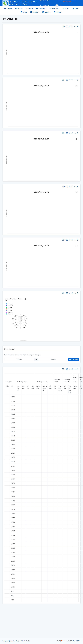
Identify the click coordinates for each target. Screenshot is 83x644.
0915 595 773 (76, 641)
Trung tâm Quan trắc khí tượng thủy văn (14, 641)
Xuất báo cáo (73, 359)
